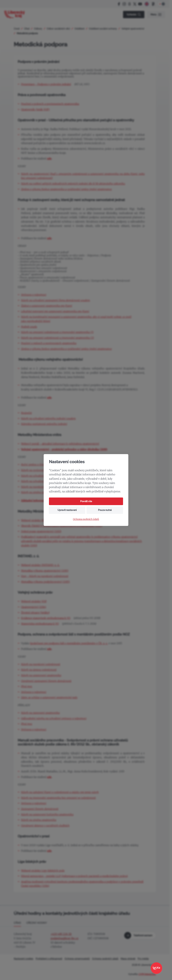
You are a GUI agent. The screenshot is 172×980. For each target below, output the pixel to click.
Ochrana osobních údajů (86, 519)
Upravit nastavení (67, 510)
